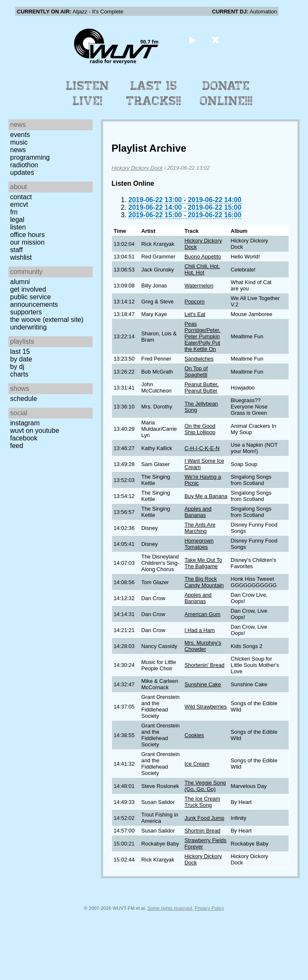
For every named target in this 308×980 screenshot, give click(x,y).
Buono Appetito (203, 257)
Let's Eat (195, 314)
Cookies (194, 735)
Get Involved (28, 289)
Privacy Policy (210, 908)
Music (19, 142)
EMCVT (19, 204)
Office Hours (27, 235)
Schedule (24, 399)
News (18, 150)
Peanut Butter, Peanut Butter (202, 387)
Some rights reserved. (170, 908)
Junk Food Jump (205, 818)
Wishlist (21, 257)
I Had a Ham (200, 630)
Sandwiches (199, 359)
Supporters (26, 312)
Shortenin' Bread (205, 665)
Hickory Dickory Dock (137, 168)
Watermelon (199, 286)
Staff (16, 250)
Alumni (20, 282)
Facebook (24, 438)
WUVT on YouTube (35, 431)
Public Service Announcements (34, 301)
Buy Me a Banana (206, 496)
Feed (17, 446)
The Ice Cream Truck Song (203, 802)
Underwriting (28, 327)
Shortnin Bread (203, 831)
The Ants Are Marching (200, 528)
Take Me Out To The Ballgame (203, 563)
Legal (17, 220)
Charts (19, 374)
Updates (22, 173)
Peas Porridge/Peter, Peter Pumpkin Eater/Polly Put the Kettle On (203, 336)
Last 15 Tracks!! (154, 93)
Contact (21, 197)
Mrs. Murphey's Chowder (203, 646)
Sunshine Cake (203, 684)
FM (14, 212)
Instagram (25, 423)
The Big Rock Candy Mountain (204, 582)
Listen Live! (88, 93)
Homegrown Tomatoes (199, 544)
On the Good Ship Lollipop (200, 429)
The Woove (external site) (47, 320)
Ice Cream (197, 764)
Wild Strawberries (206, 707)
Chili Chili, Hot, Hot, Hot (202, 269)
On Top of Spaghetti (196, 371)
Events (20, 135)
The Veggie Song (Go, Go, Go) (205, 786)
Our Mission (27, 242)
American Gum (203, 614)
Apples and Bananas (198, 512)
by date (21, 359)
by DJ (17, 367)
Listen (18, 227)
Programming (30, 157)
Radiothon (24, 165)
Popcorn (195, 302)
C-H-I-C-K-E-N (202, 448)
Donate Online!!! (226, 93)
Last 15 (20, 352)
